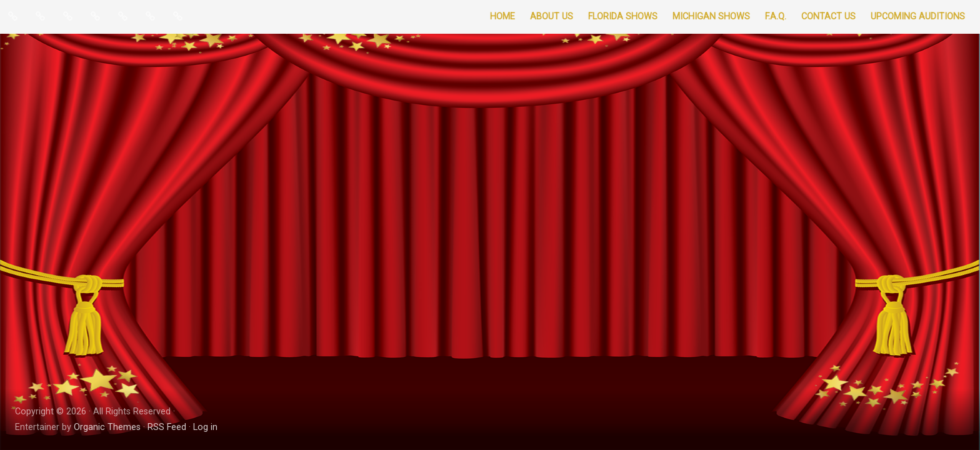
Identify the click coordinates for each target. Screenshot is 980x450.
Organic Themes (107, 427)
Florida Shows (623, 17)
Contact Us (828, 17)
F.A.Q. (776, 17)
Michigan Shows (711, 17)
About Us (552, 17)
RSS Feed (167, 427)
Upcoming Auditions (918, 17)
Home (502, 17)
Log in (205, 427)
